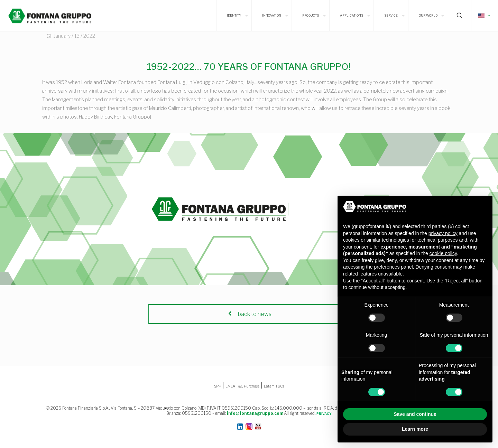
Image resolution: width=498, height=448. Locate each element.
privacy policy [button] (443, 233)
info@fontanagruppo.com (255, 413)
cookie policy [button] (443, 253)
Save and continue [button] (415, 414)
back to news (249, 314)
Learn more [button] (415, 429)
